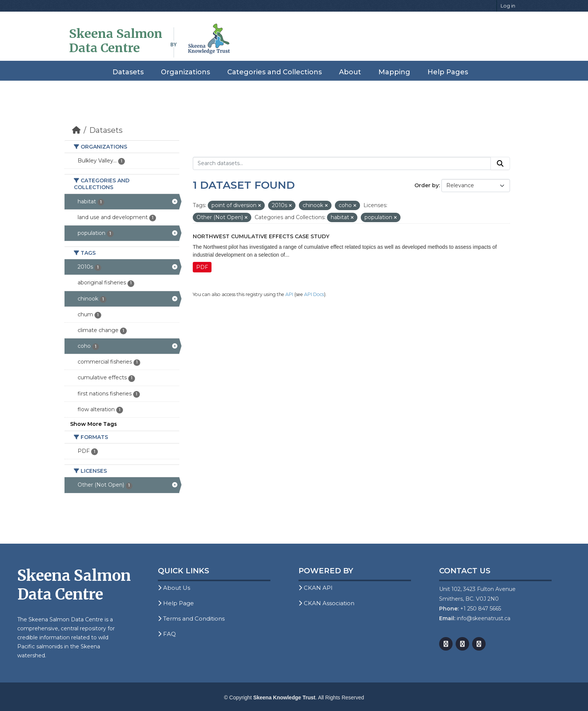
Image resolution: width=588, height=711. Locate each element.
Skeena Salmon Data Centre (116, 41)
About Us (174, 588)
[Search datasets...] (342, 164)
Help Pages (448, 72)
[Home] (76, 130)
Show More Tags (94, 424)
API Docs (314, 294)
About (350, 72)
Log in (508, 6)
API (289, 294)
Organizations (185, 72)
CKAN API (316, 588)
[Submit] (500, 164)
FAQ (167, 634)
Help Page (176, 603)
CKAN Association (326, 603)
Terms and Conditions (191, 619)
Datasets (128, 72)
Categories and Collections (274, 72)
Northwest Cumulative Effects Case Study (261, 236)
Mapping (394, 72)
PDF (202, 267)
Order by (427, 185)
